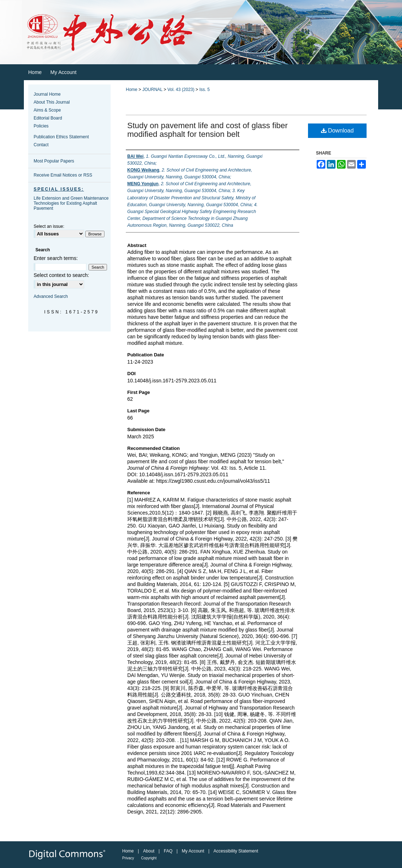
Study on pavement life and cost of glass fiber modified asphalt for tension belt (208, 130)
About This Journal (52, 102)
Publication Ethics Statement (61, 137)
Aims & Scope (47, 110)
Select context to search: (61, 275)
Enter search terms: (56, 258)
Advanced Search (51, 296)
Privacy (128, 858)
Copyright (149, 858)
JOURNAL (153, 90)
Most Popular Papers (54, 161)
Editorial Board (48, 118)
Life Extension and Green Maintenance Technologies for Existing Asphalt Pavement (71, 203)
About (149, 851)
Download (337, 131)
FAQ (168, 851)
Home (132, 90)
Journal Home (47, 94)
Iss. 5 (204, 90)
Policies (41, 126)
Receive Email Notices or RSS (63, 175)
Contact (41, 145)
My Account (193, 851)
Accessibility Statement (236, 851)
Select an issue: (49, 226)
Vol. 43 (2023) (181, 90)
